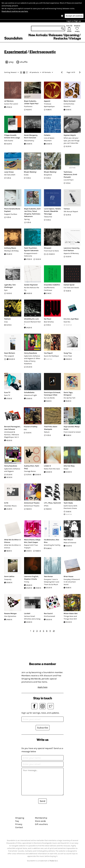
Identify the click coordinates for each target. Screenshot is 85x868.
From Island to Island (72, 432)
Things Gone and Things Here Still (70, 618)
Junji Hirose (9, 172)
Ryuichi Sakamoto (31, 250)
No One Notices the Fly (32, 289)
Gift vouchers (41, 824)
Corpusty (8, 579)
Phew (50, 503)
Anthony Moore (10, 248)
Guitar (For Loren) (11, 104)
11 (50, 631)
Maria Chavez (29, 540)
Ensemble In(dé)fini (52, 285)
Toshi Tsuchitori (30, 248)
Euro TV (7, 392)
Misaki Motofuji (30, 172)
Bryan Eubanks (30, 101)
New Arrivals (38, 35)
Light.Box (8, 285)
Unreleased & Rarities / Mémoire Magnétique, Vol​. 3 (12, 435)
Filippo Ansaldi (10, 135)
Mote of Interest (70, 543)
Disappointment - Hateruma (31, 255)
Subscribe (43, 728)
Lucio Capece (49, 209)
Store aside (40, 821)
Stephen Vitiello (30, 579)
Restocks (60, 38)
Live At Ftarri (69, 180)
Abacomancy (29, 141)
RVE (25, 429)
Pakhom (7, 319)
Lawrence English (31, 576)
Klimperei (68, 395)
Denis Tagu (68, 392)
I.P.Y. (46, 503)
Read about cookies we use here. (15, 11)
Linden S (47, 466)
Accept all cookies (74, 16)
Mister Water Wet (71, 613)
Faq (17, 821)
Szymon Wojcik (70, 135)
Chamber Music (10, 506)
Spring (27, 219)
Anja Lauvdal (69, 427)
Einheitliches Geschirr (69, 105)
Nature (47, 432)
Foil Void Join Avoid (71, 288)
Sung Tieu (68, 353)
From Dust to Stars (51, 251)
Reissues (55, 35)
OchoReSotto (29, 392)
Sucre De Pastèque (51, 356)
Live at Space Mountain (49, 139)
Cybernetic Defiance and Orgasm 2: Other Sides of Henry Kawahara (32, 360)
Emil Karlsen (69, 250)
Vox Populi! (48, 353)
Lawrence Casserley (71, 248)
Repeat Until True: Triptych (31, 546)
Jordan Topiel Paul (31, 104)
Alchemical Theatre (32, 503)
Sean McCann (10, 353)
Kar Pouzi (48, 319)
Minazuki (48, 248)
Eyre (6, 290)
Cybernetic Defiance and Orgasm (12, 470)
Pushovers (28, 106)
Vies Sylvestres (10, 616)
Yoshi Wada (68, 503)
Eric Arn (67, 319)
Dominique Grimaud (52, 392)
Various (67, 209)
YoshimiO (57, 503)
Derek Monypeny (31, 135)
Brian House (68, 576)
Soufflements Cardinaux (49, 289)
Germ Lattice (9, 576)
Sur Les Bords (49, 398)
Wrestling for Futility (52, 545)
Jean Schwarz (10, 429)
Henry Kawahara (30, 353)
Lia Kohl (27, 613)
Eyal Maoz (75, 319)
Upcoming (71, 35)
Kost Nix (67, 322)
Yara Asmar (48, 576)
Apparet (47, 101)
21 (54, 631)
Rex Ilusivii (48, 613)
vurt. (37, 319)
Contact (19, 827)
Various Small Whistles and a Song (32, 618)
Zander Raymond (31, 285)
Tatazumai (48, 217)
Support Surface (11, 214)
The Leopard (9, 356)
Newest (11, 72)
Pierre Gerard (9, 209)
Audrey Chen (29, 466)
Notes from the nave (52, 469)
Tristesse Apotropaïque (49, 105)
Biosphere (48, 175)
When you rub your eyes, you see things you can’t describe (72, 140)
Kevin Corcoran (30, 138)
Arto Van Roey (69, 466)
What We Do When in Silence (12, 546)
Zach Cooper (33, 542)
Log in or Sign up (74, 21)
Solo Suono (9, 141)
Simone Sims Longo (12, 138)
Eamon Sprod (69, 285)
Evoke (26, 175)
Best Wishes (49, 322)
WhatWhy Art (29, 319)
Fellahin (47, 135)
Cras (6, 322)
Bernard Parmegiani (12, 427)
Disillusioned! (50, 616)
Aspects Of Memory (71, 253)
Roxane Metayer (10, 613)
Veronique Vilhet (51, 395)
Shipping (20, 818)
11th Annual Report (71, 211)
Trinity (27, 582)
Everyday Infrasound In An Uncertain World (72, 582)
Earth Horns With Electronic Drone (70, 507)
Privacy (19, 824)
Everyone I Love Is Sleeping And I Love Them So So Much (52, 582)
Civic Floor (68, 356)
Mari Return (68, 540)
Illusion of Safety (31, 427)
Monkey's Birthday (11, 251)
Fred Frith (48, 427)
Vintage (75, 38)
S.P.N (6, 503)
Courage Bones (30, 471)
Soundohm (13, 38)
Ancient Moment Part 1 (32, 323)
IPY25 (46, 506)
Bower (66, 469)
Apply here (42, 687)
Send (42, 801)
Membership (41, 818)
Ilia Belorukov (49, 540)
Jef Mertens (9, 101)
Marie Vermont (70, 101)
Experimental (16, 52)
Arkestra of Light (30, 395)
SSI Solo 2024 (10, 175)
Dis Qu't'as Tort (69, 398)
